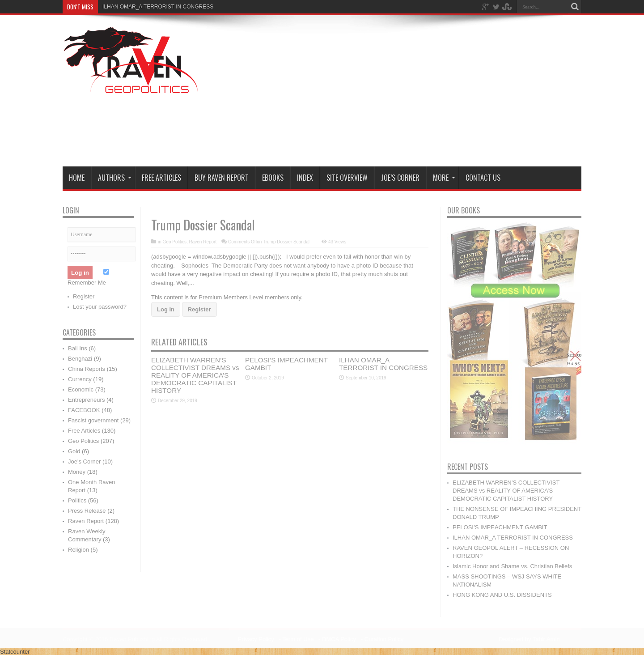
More (444, 178)
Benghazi (80, 359)
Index (305, 178)
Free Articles (161, 178)
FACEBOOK (84, 410)
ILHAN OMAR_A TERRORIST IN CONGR (153, 7)
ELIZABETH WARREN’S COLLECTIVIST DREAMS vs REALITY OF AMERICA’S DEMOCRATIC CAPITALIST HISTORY (195, 375)
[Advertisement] (419, 93)
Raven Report (203, 242)
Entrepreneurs (86, 400)
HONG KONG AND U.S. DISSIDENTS (502, 595)
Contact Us (483, 178)
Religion (78, 550)
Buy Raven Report (222, 178)
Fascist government (93, 420)
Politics (77, 500)
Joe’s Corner (400, 178)
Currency (80, 379)
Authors (115, 178)
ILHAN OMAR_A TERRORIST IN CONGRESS (383, 364)
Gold (74, 451)
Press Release (87, 511)
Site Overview (347, 178)
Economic (81, 389)
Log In (166, 309)
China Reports (87, 369)
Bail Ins (78, 348)
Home (77, 178)
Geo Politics (175, 242)
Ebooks (273, 178)
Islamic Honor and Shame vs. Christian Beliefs (512, 566)
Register (199, 309)
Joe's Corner (84, 461)
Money (77, 472)
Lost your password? (100, 307)
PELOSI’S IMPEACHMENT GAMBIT (500, 527)
